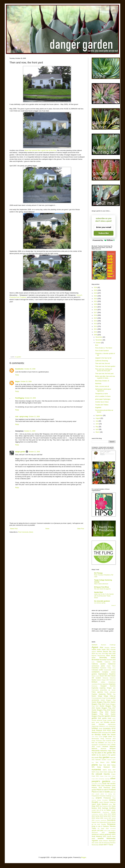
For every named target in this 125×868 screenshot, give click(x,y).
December (99, 337)
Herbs (107, 726)
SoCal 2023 (108, 818)
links (109, 745)
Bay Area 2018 (100, 654)
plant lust (113, 792)
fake (114, 688)
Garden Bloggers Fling (108, 700)
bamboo (99, 652)
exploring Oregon (106, 688)
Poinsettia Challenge (105, 796)
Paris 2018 (101, 786)
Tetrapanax (111, 824)
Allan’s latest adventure (101, 584)
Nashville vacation (101, 760)
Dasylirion (112, 674)
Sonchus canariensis (101, 820)
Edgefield (98, 408)
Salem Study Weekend (100, 804)
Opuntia (107, 774)
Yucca (111, 845)
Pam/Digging (20, 398)
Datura (94, 676)
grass (93, 722)
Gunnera (102, 724)
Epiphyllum (106, 684)
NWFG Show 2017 (109, 770)
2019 (96, 307)
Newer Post (14, 529)
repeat (101, 802)
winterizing (107, 843)
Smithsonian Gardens (97, 814)
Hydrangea (105, 733)
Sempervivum (96, 812)
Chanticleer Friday (106, 668)
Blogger (84, 857)
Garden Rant (98, 592)
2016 (96, 315)
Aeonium (94, 645)
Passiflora (108, 786)
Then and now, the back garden (105, 366)
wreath (101, 845)
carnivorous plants (98, 666)
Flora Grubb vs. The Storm (104, 348)
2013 (96, 324)
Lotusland (105, 747)
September (99, 415)
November (99, 340)
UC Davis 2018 (103, 828)
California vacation (99, 664)
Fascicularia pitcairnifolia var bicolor (104, 690)
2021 (96, 301)
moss (114, 751)
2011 (96, 329)
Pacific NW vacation (109, 784)
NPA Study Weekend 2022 (104, 767)
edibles (103, 682)
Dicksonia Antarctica (109, 678)
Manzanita (96, 751)
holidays (95, 728)
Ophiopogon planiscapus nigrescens (103, 390)
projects (99, 798)
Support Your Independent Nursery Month (104, 822)
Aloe (101, 647)
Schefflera (112, 808)
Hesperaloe (112, 726)
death (98, 676)
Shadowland (106, 812)
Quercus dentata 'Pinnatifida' (100, 800)
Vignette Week (111, 836)
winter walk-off (99, 843)
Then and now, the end (102, 363)
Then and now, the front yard (104, 374)
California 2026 (110, 662)
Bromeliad (96, 660)
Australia (113, 650)
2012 (96, 326)
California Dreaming (102, 361)
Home (47, 529)
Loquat (98, 747)
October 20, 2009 (30, 369)
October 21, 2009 (34, 417)
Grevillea (106, 722)
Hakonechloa (112, 724)
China (114, 668)
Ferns (109, 694)
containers (96, 672)
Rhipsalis (106, 802)
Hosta (100, 728)
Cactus (99, 662)
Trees (94, 828)
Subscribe (104, 233)
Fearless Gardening (99, 694)
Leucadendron (103, 745)
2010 (96, 332)
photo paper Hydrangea (103, 399)
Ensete (100, 684)
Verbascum (95, 834)
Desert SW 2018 (105, 676)
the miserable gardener (102, 601)
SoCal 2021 (100, 818)
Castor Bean (111, 666)
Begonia (94, 656)
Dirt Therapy (98, 573)
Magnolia (113, 747)
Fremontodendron (97, 698)
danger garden (20, 452)
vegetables (112, 832)
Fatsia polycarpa (110, 692)
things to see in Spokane (100, 826)
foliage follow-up (110, 696)
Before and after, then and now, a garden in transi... (105, 377)
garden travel (107, 718)
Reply (17, 375)
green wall (99, 722)
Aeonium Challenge (108, 645)
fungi (104, 698)
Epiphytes (112, 684)
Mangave (113, 749)
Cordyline (105, 672)
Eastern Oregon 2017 (103, 680)
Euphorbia (95, 688)
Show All (113, 605)
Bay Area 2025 (110, 654)
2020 (96, 304)
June (97, 424)
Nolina (113, 765)
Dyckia (94, 680)
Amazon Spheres (110, 647)
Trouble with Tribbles (102, 405)
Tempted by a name (101, 394)
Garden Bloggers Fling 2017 (106, 708)
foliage (100, 696)
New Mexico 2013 (102, 762)
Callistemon (112, 664)
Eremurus (94, 686)
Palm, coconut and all (102, 386)
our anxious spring (100, 603)
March (98, 432)
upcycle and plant (97, 830)
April (97, 429)
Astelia (94, 650)
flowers (94, 696)
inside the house (109, 735)
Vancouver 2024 (98, 832)
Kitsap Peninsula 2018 (99, 741)
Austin (99, 650)
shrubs (113, 812)
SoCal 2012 (107, 814)
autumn (94, 652)
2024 (96, 293)
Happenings (95, 726)
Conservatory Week (110, 670)
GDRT (114, 718)
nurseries (96, 770)
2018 (96, 310)
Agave (95, 647)
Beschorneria (101, 656)
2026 (96, 287)
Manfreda (98, 384)
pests (114, 786)
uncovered (113, 829)
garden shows (110, 716)
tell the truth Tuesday (99, 824)
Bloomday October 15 (102, 381)
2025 (96, 290)
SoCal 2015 (99, 816)
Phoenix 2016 (97, 788)
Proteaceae (107, 798)
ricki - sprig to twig (22, 417)
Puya (114, 798)
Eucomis (113, 686)
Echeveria (113, 680)
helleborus (102, 726)
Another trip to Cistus (102, 402)
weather (101, 838)
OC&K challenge (108, 772)
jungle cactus (108, 737)
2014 (96, 321)
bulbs (93, 662)
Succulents (111, 820)
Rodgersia (113, 802)
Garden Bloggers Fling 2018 (101, 710)
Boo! (97, 345)
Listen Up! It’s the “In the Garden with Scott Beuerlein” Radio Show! (104, 596)
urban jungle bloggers (110, 831)
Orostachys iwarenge (104, 779)
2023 (96, 296)
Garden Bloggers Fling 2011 (101, 702)
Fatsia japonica (97, 692)
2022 (96, 299)
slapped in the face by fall (103, 358)
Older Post (81, 529)
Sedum (109, 810)
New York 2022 (105, 765)
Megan (17, 382)
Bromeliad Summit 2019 (108, 660)
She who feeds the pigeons (102, 589)
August (98, 418)
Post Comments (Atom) (26, 532)
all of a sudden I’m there (103, 396)
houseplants (107, 728)
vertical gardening (105, 834)
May (97, 427)
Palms (94, 785)
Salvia (110, 804)
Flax (114, 694)
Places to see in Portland (106, 790)
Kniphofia (109, 741)
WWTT (106, 845)
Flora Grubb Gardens (102, 351)
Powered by (104, 240)
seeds (114, 810)
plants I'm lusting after (108, 794)
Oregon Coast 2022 (105, 776)
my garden (18, 357)
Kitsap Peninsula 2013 (108, 739)
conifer (101, 670)
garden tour (96, 718)
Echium (95, 682)
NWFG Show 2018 (97, 772)
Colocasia (95, 670)
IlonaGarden (19, 369)
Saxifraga (105, 808)
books (113, 657)
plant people (95, 794)
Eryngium (104, 686)
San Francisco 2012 (105, 806)
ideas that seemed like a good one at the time (40, 150)
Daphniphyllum (103, 674)
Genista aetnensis (97, 720)
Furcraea (108, 698)
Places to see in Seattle (101, 792)
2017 (96, 313)
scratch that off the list (99, 810)
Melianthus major (106, 751)
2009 (96, 335)
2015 (96, 318)
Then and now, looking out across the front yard (104, 370)
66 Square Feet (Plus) (101, 587)
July (97, 421)
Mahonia (94, 749)
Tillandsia (112, 826)
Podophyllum (95, 796)
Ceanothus (95, 668)
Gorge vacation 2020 (109, 720)
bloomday (103, 657)
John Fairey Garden (97, 737)
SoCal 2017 (107, 816)
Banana (106, 652)
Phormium (107, 788)
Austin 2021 (106, 650)
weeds (101, 841)
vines (93, 839)
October (98, 343)
